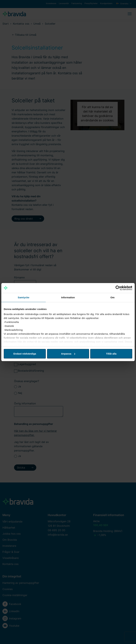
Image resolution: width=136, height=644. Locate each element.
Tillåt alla (111, 354)
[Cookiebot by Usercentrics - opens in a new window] (118, 288)
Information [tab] (68, 297)
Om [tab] (112, 297)
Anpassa (68, 354)
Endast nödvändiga (25, 354)
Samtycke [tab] (24, 297)
